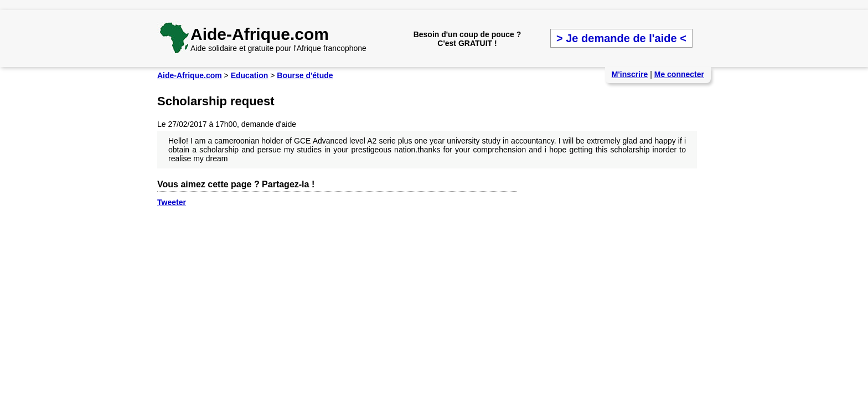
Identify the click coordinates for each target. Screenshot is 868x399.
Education (250, 75)
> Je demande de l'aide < (621, 38)
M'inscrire (630, 74)
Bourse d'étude (305, 75)
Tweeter (172, 202)
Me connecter (679, 74)
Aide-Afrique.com (260, 34)
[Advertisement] (359, 4)
